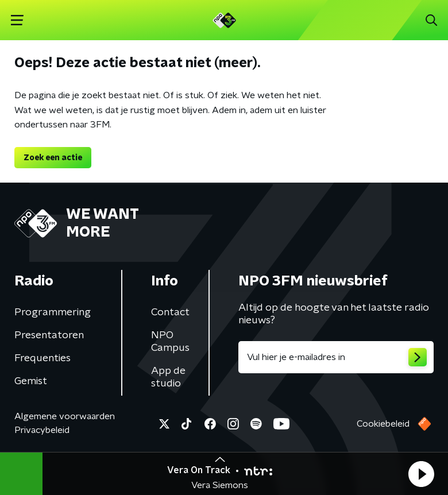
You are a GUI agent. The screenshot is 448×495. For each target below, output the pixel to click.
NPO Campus (170, 342)
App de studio (168, 377)
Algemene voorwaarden (65, 416)
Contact (170, 312)
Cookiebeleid (383, 424)
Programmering (53, 312)
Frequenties (43, 358)
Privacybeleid (42, 430)
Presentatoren (49, 335)
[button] (421, 474)
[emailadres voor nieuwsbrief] (336, 357)
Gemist (31, 381)
